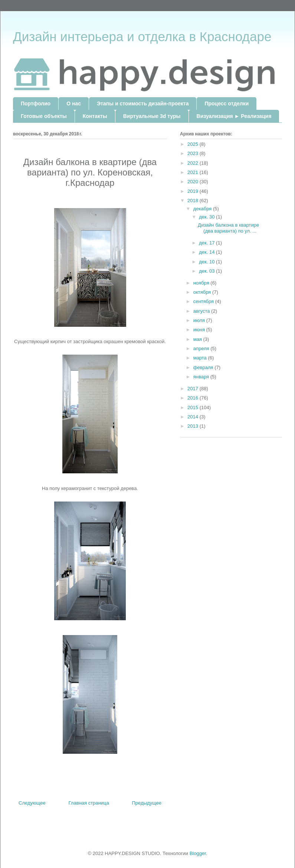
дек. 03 (207, 271)
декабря (203, 209)
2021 (194, 172)
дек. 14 (207, 252)
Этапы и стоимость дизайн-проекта (143, 103)
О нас (74, 103)
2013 (194, 426)
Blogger (198, 853)
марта (201, 358)
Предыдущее (147, 803)
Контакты (95, 116)
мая (198, 339)
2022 (194, 163)
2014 (194, 417)
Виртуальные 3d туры (152, 116)
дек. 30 (207, 217)
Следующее (32, 803)
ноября (202, 283)
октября (203, 292)
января (202, 377)
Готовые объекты (44, 116)
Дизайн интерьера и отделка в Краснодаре (142, 37)
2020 (194, 182)
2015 (194, 407)
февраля (204, 367)
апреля (202, 348)
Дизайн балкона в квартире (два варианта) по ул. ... (228, 228)
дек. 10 (207, 262)
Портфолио (36, 103)
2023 (194, 153)
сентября (204, 301)
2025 (194, 144)
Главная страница (89, 803)
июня (200, 330)
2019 (194, 191)
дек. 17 (207, 243)
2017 (194, 389)
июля (200, 320)
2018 (194, 200)
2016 (194, 398)
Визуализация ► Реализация (234, 116)
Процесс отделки (227, 103)
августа (202, 311)
